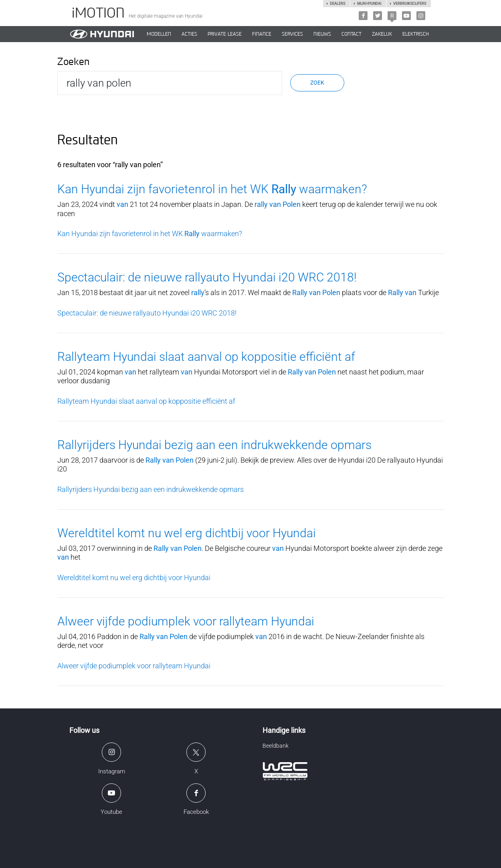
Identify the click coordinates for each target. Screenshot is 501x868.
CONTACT (352, 34)
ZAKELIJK (382, 34)
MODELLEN (159, 34)
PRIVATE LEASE (225, 34)
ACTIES (189, 34)
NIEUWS (322, 34)
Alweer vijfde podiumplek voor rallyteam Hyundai (186, 621)
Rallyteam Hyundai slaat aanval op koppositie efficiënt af (206, 357)
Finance (262, 34)
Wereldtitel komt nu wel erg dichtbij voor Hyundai (187, 533)
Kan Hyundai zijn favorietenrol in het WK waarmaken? (212, 189)
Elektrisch (416, 34)
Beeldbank (276, 746)
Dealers (337, 4)
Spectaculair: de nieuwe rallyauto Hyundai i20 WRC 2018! (207, 277)
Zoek (317, 83)
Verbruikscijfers (410, 4)
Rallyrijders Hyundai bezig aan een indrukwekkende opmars (214, 445)
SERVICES (292, 34)
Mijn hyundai (369, 4)
